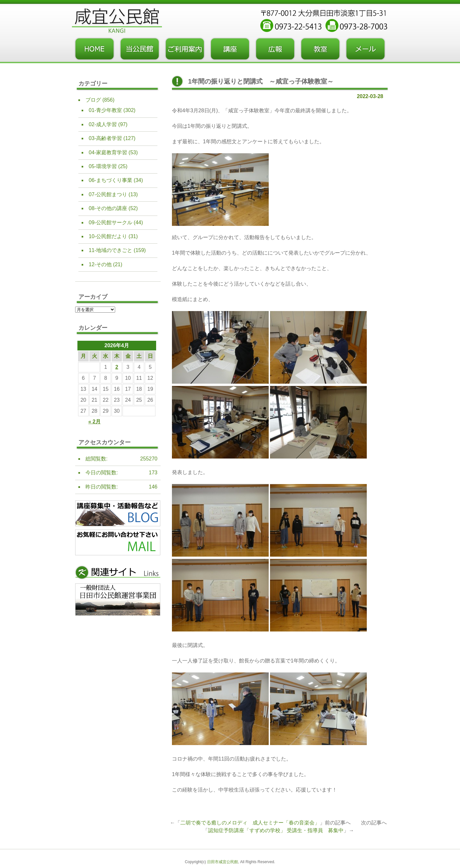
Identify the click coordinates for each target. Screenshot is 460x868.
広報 (275, 49)
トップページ (95, 49)
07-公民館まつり (108, 194)
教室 (320, 49)
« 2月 (95, 422)
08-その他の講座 (108, 208)
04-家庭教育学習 (108, 152)
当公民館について (140, 49)
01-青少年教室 (105, 110)
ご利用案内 (185, 49)
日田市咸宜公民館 (223, 862)
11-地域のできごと (110, 250)
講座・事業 (230, 49)
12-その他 (100, 264)
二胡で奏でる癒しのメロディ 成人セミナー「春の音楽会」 (250, 823)
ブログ (93, 100)
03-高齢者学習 (105, 138)
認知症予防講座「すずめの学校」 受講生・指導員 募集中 (276, 830)
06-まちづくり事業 (110, 180)
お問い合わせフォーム (365, 49)
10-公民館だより (108, 236)
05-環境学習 (103, 166)
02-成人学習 (103, 124)
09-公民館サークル (110, 222)
